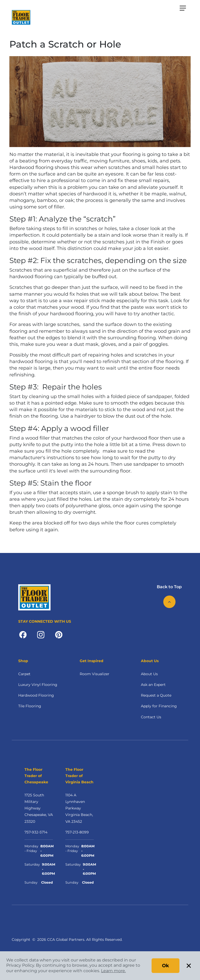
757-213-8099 (77, 832)
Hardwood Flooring (36, 696)
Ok (165, 966)
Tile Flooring (30, 706)
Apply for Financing (159, 706)
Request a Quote (156, 696)
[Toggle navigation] (183, 8)
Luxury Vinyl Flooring (38, 685)
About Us (149, 674)
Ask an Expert (153, 685)
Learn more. (113, 971)
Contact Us (151, 717)
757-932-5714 (36, 832)
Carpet (24, 674)
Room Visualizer (95, 674)
